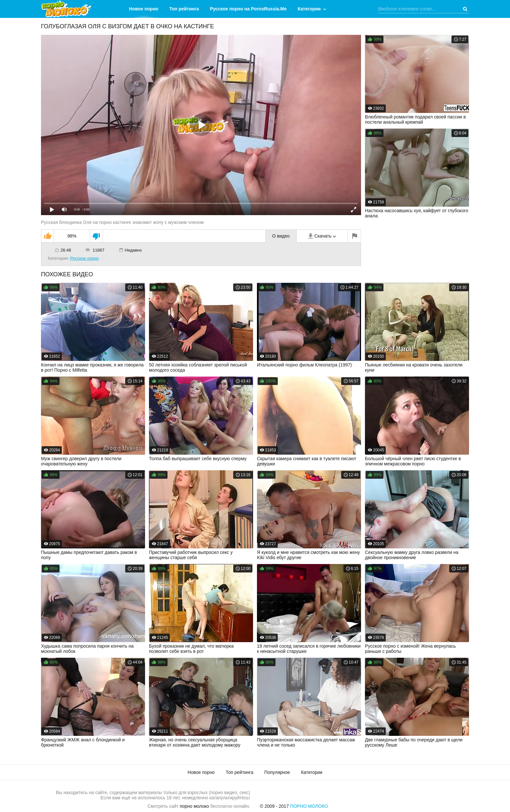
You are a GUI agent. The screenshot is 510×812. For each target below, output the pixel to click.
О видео (281, 236)
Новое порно (144, 9)
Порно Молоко (309, 806)
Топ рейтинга (184, 9)
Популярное (277, 772)
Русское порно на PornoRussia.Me (248, 9)
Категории (309, 9)
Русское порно (84, 258)
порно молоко (195, 806)
